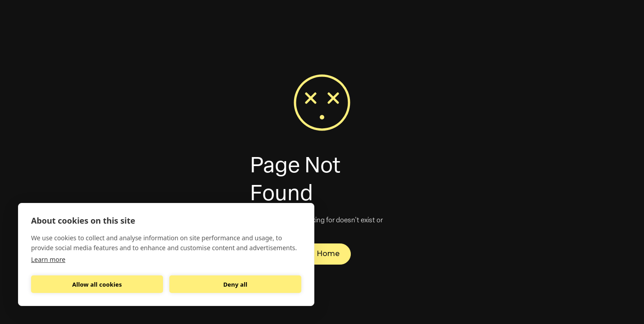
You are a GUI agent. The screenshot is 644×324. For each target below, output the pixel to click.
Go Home (322, 254)
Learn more (48, 259)
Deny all (236, 284)
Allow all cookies (97, 284)
